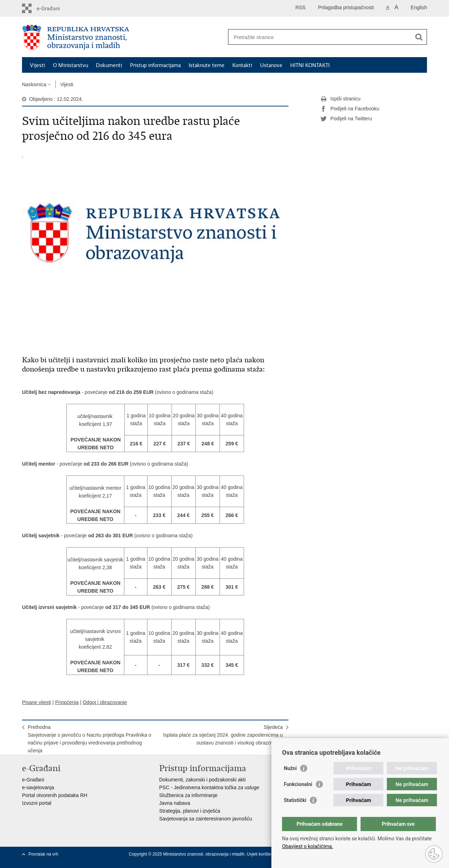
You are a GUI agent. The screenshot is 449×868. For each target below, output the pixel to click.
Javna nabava (175, 803)
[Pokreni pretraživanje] (419, 37)
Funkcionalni (298, 784)
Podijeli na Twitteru (346, 119)
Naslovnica (34, 84)
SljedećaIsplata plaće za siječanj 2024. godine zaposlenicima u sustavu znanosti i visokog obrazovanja (223, 735)
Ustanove (271, 65)
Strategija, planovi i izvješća (190, 811)
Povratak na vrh (43, 854)
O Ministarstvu (71, 65)
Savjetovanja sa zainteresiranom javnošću (205, 819)
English (419, 7)
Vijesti (37, 65)
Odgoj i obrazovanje (105, 702)
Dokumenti (109, 65)
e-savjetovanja (38, 787)
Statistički (295, 800)
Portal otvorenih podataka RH (55, 795)
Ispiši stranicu (340, 99)
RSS (300, 7)
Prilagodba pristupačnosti (346, 7)
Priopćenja (67, 702)
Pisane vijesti (37, 702)
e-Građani (33, 780)
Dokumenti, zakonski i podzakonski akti (202, 780)
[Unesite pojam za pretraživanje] (320, 37)
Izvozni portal (37, 803)
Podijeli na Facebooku (350, 109)
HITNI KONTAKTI (310, 65)
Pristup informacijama (155, 65)
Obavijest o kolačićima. (308, 846)
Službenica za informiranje (188, 795)
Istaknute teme (207, 65)
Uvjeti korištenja (263, 854)
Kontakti (242, 65)
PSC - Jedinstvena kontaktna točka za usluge (209, 787)
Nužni (290, 768)
